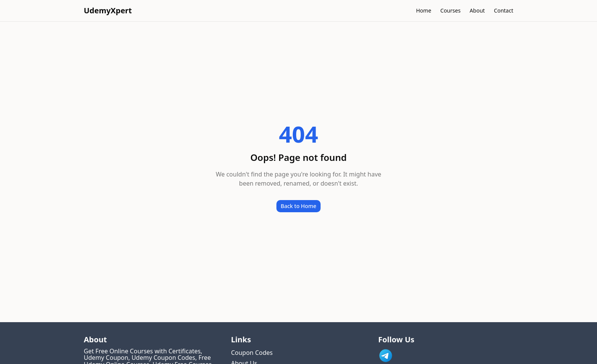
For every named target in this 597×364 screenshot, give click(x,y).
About (477, 10)
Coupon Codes (252, 353)
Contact (504, 10)
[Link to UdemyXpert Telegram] (386, 356)
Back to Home (298, 206)
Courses (451, 10)
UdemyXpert (108, 10)
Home (424, 10)
